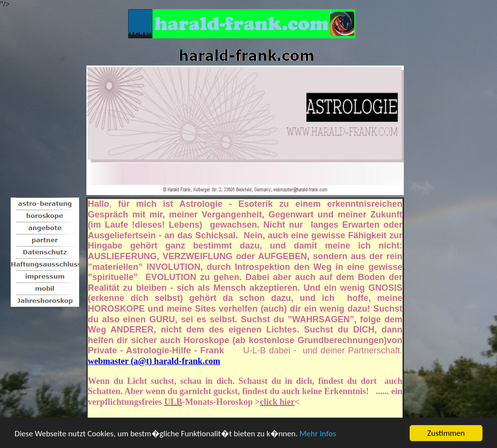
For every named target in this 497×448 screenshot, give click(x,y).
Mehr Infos (318, 434)
